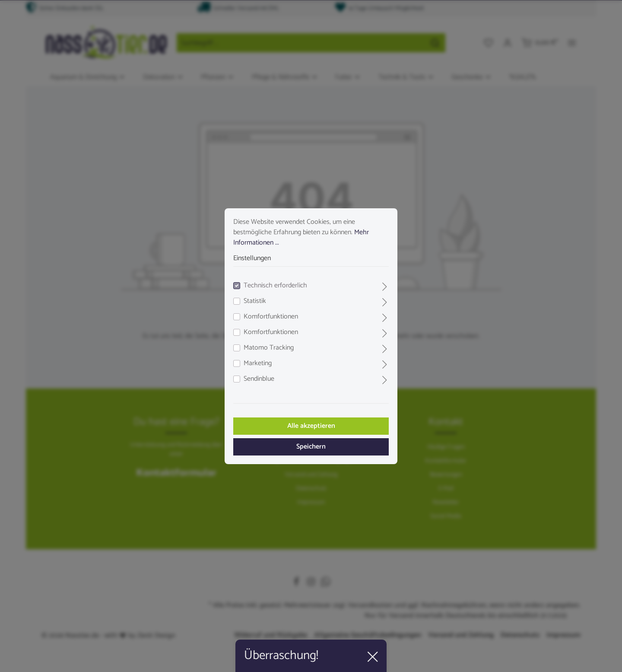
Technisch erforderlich (275, 286)
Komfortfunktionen (271, 317)
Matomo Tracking (269, 348)
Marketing (258, 363)
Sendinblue (259, 379)
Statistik (255, 301)
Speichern (311, 447)
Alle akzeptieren (311, 426)
